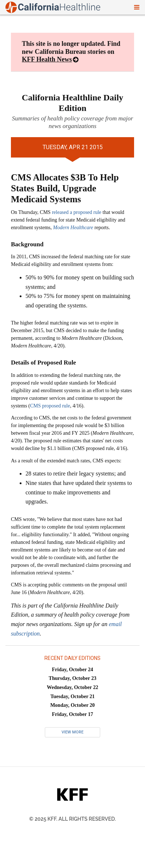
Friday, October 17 (73, 714)
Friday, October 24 (73, 670)
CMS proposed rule (50, 406)
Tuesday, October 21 (72, 696)
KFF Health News (47, 59)
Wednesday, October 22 (73, 687)
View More (72, 732)
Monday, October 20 (72, 705)
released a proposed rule (77, 212)
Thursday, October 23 (73, 678)
